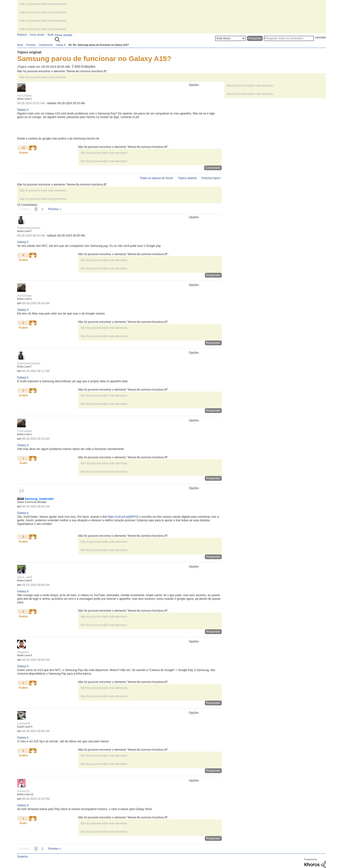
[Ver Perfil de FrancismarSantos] (29, 228)
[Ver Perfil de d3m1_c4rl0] (25, 577)
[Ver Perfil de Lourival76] (24, 723)
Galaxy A (23, 110)
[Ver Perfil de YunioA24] (23, 791)
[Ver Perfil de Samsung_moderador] (39, 499)
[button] (33, 148)
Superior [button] (23, 857)
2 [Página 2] (43, 209)
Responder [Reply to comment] (213, 275)
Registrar (22, 35)
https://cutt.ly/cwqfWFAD (123, 517)
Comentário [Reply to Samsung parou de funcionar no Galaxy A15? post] (213, 168)
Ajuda (50, 35)
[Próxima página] (55, 209)
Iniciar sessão (63, 35)
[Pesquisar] (289, 38)
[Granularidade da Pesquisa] (230, 38)
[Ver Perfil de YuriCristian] (24, 96)
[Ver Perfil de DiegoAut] (23, 652)
